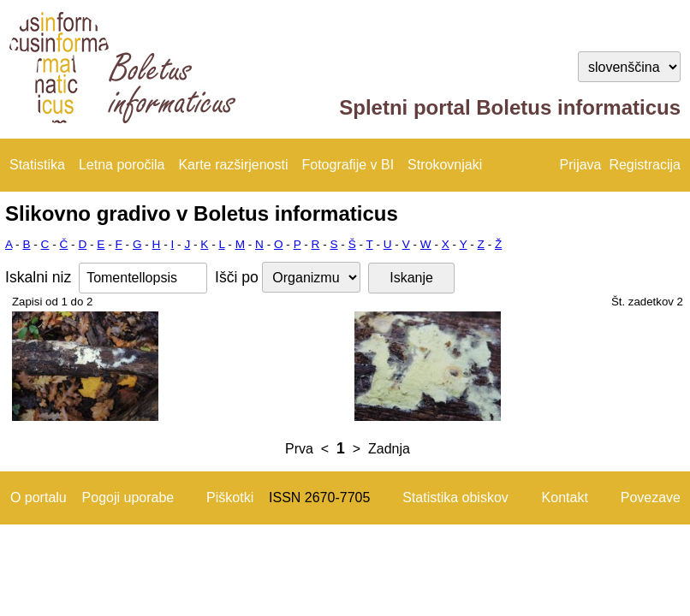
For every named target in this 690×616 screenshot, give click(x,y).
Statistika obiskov (455, 498)
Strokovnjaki (445, 165)
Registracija (645, 165)
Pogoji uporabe (128, 498)
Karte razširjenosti (233, 165)
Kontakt (565, 498)
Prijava (581, 165)
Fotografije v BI (348, 165)
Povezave (651, 498)
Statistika (37, 165)
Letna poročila (122, 165)
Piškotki (230, 498)
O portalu (39, 498)
